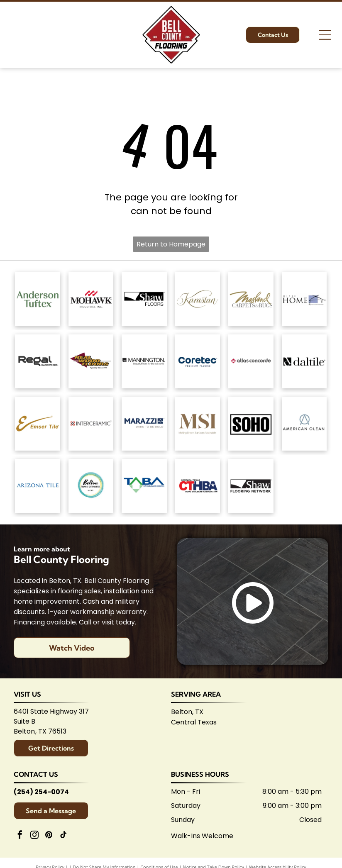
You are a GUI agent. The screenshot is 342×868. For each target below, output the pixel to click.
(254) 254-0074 (41, 792)
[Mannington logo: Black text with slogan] (144, 361)
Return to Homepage (171, 244)
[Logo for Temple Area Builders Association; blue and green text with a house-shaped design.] (144, 486)
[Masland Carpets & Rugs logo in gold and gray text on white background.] (251, 299)
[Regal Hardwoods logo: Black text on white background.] (38, 361)
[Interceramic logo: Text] (91, 424)
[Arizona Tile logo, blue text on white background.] (38, 486)
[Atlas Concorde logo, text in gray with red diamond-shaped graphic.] (251, 361)
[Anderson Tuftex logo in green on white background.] (38, 299)
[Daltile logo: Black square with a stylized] (304, 361)
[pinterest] (49, 836)
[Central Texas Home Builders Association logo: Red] (198, 486)
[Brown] (198, 424)
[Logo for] (91, 361)
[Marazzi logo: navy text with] (144, 424)
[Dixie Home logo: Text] (304, 299)
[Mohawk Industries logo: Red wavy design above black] (91, 299)
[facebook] (20, 836)
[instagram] (34, 836)
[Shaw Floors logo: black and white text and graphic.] (144, 299)
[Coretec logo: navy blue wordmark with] (198, 361)
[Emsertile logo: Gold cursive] (38, 424)
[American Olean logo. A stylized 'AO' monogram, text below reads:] (304, 424)
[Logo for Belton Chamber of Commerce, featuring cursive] (91, 486)
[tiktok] (64, 836)
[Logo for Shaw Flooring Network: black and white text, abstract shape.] (251, 486)
